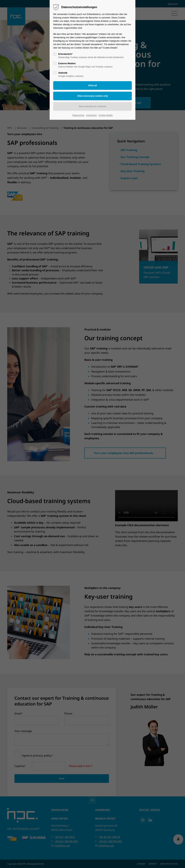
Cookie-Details (106, 115)
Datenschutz (78, 115)
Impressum (92, 115)
